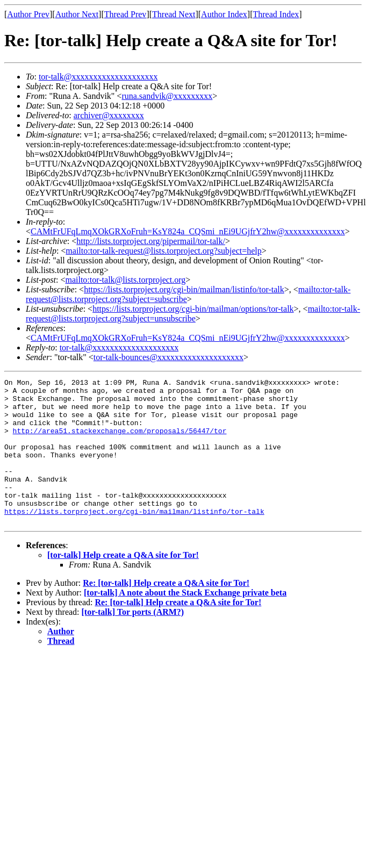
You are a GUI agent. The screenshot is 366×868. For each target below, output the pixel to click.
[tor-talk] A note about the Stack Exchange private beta (185, 622)
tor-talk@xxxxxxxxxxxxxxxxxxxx (98, 77)
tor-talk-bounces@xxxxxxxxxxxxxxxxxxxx (168, 357)
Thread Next (174, 14)
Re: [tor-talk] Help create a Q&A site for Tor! (166, 612)
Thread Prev (125, 14)
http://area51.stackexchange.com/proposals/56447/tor (120, 442)
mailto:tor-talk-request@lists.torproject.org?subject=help (163, 251)
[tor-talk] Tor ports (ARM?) (133, 641)
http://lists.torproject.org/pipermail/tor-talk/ (151, 241)
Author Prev (28, 14)
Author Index (224, 14)
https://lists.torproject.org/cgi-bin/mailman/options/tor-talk (193, 309)
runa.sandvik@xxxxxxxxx (167, 96)
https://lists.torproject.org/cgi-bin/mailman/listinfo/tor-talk (184, 289)
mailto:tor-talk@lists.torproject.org (125, 280)
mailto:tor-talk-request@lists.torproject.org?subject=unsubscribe (193, 314)
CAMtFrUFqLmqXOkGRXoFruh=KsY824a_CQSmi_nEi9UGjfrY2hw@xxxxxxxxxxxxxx (188, 231)
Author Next (77, 14)
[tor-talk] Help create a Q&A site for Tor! (123, 584)
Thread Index (276, 14)
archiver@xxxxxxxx (109, 115)
